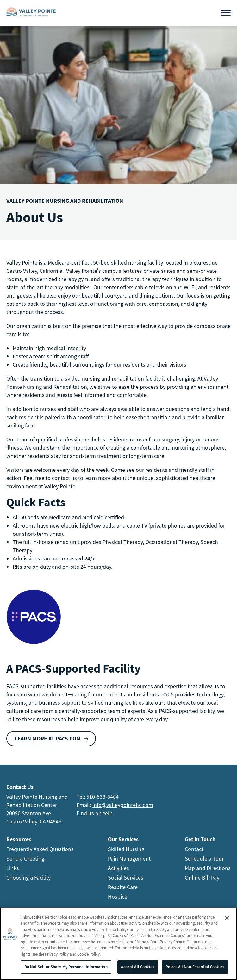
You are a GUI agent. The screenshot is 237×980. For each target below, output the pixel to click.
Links (13, 868)
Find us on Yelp (95, 813)
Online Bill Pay (202, 878)
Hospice (118, 897)
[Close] (227, 918)
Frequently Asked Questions (40, 849)
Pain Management (129, 858)
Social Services (126, 878)
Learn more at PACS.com (48, 738)
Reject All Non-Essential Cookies (195, 967)
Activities (119, 868)
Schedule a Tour (204, 858)
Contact (194, 849)
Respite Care (123, 887)
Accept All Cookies (137, 967)
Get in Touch (200, 839)
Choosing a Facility (28, 878)
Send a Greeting (25, 858)
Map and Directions (208, 868)
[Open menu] (226, 13)
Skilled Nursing (126, 849)
